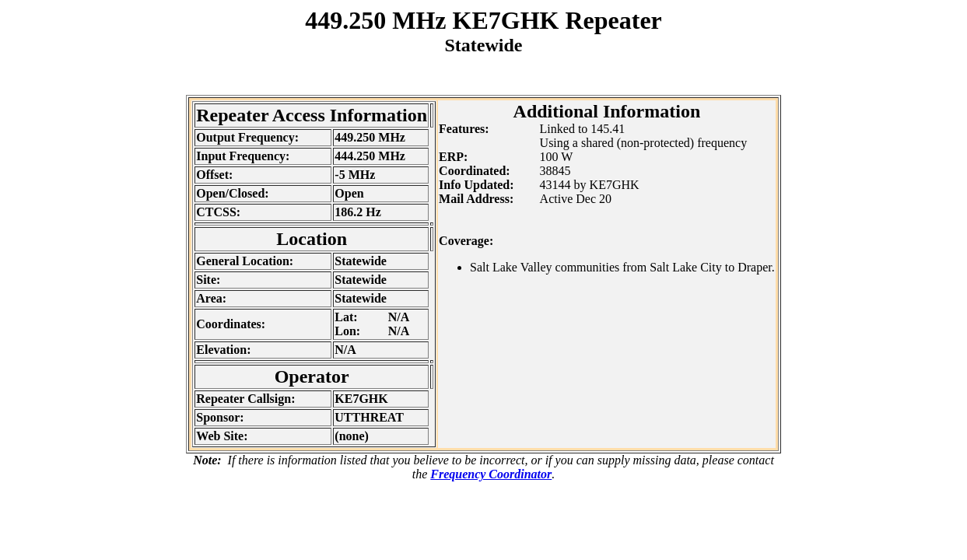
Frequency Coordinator (491, 474)
